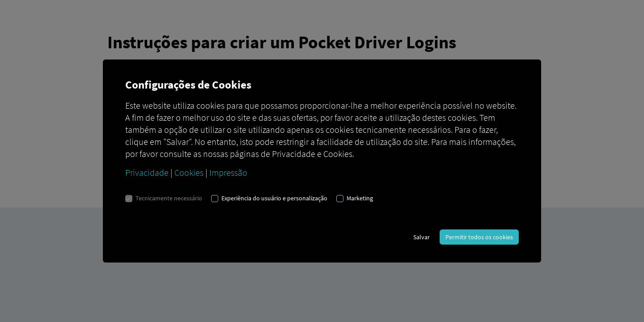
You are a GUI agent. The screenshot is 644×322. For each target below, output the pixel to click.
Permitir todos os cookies (479, 237)
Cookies (189, 172)
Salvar (422, 237)
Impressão (228, 172)
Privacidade (147, 172)
